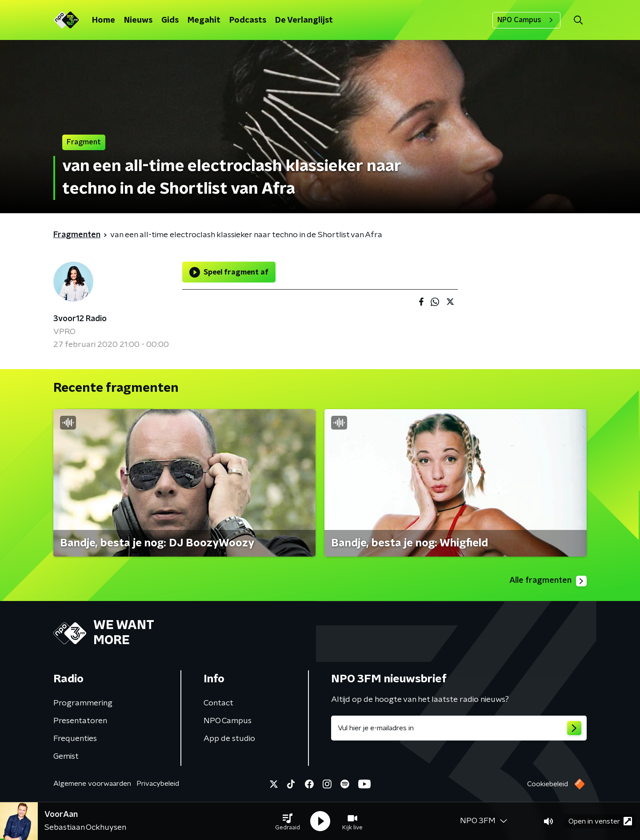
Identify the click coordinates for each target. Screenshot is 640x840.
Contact (218, 703)
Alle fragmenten (548, 581)
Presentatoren (80, 721)
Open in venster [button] (600, 821)
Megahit (204, 20)
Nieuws (138, 20)
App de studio (229, 739)
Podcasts (248, 20)
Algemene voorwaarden (92, 784)
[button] (288, 821)
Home (104, 20)
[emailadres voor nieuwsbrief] (459, 728)
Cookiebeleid (548, 784)
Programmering (83, 703)
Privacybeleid (158, 784)
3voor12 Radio (80, 319)
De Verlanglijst (304, 20)
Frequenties (75, 739)
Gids (170, 20)
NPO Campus (526, 20)
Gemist (66, 756)
